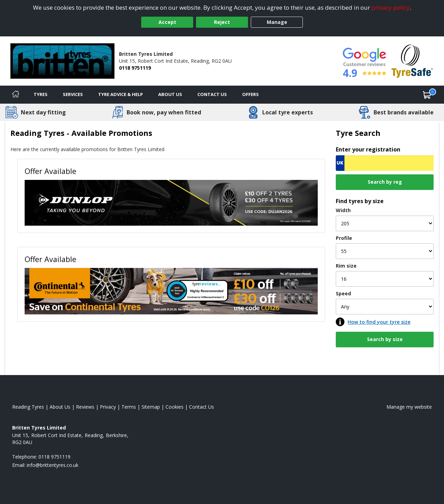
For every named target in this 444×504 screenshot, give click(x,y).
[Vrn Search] (385, 163)
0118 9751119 (135, 68)
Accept (167, 22)
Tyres (41, 94)
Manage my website (409, 407)
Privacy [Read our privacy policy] (108, 407)
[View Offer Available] (171, 202)
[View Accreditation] (412, 60)
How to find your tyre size (379, 322)
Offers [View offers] (250, 94)
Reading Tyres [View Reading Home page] (28, 407)
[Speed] (385, 307)
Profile (344, 238)
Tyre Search (358, 133)
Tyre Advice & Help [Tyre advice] (121, 94)
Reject (222, 22)
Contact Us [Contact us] (212, 94)
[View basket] (427, 95)
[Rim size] (385, 279)
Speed (343, 293)
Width (343, 210)
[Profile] (385, 251)
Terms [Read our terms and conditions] (129, 407)
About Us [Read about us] (60, 407)
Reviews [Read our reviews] (85, 407)
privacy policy (391, 7)
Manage (277, 22)
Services (73, 94)
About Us (170, 94)
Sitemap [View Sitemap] (151, 407)
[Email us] (53, 465)
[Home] (16, 95)
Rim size (346, 266)
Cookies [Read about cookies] (174, 407)
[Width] (385, 223)
